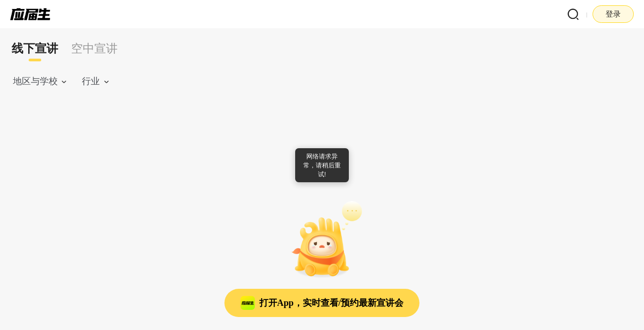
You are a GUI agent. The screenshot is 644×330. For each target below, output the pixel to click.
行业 (91, 81)
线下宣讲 (35, 49)
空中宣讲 (94, 49)
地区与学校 (35, 81)
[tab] (35, 49)
